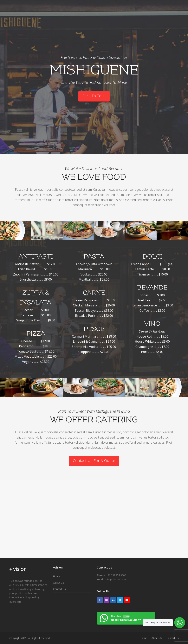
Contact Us (59, 589)
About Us (58, 583)
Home (57, 576)
